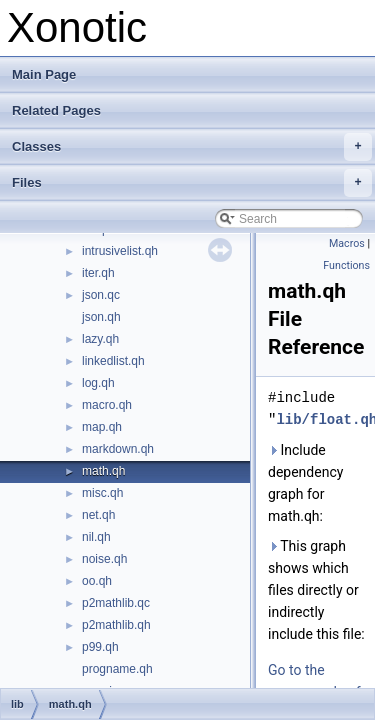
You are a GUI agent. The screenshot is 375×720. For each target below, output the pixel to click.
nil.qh (96, 537)
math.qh (103, 471)
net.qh (98, 515)
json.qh (101, 317)
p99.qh (100, 647)
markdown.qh (118, 449)
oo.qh (97, 581)
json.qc (101, 295)
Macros (347, 243)
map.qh (102, 427)
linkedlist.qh (113, 361)
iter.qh (98, 273)
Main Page (44, 74)
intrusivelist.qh (120, 251)
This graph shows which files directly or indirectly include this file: (316, 590)
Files (192, 183)
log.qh (98, 383)
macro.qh (107, 405)
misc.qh (102, 493)
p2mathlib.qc (116, 603)
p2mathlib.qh (116, 625)
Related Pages (56, 110)
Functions (346, 265)
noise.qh (104, 559)
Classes (192, 147)
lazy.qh (100, 339)
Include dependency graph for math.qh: (305, 483)
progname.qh (117, 669)
